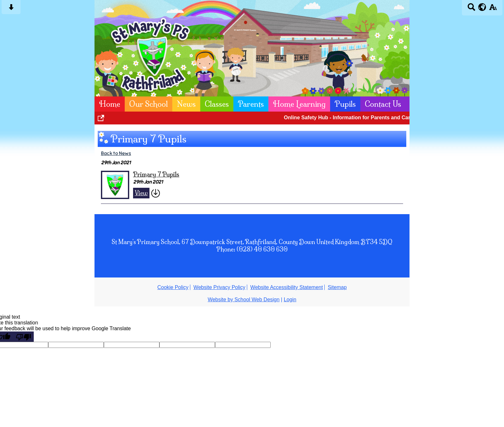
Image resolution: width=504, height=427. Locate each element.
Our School (148, 104)
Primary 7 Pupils (156, 174)
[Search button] (471, 9)
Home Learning (299, 104)
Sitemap (337, 287)
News (186, 104)
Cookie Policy (173, 287)
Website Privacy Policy (220, 287)
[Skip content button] (11, 9)
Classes (217, 104)
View (141, 193)
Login (290, 300)
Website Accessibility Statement (287, 287)
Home (110, 104)
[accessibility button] (493, 9)
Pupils (345, 104)
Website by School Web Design (244, 300)
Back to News (116, 153)
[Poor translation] (23, 337)
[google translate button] (482, 7)
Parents (251, 104)
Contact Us (383, 104)
